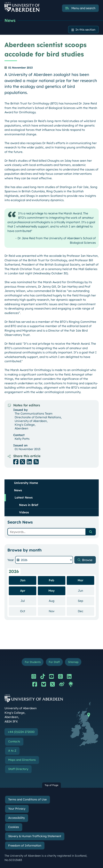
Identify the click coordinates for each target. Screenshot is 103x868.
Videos (24, 512)
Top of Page (51, 785)
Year (11, 560)
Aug (57, 601)
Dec (86, 611)
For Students (33, 662)
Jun (86, 591)
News (10, 20)
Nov (57, 611)
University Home (26, 483)
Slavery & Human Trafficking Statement (35, 836)
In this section (85, 30)
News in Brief (29, 505)
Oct (28, 611)
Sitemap (73, 662)
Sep (86, 601)
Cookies (14, 827)
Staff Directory (18, 769)
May (51, 591)
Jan (23, 580)
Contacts (14, 741)
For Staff (54, 662)
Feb (51, 580)
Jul (28, 601)
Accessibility (16, 818)
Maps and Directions (22, 760)
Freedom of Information (25, 846)
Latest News (24, 497)
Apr (23, 591)
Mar (80, 580)
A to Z (12, 751)
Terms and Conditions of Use (27, 799)
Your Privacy (17, 809)
